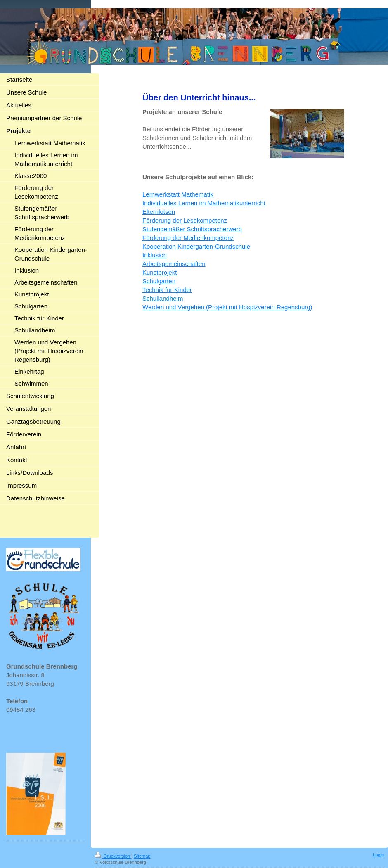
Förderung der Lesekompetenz (185, 220)
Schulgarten (159, 281)
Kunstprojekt (160, 272)
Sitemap (142, 856)
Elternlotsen (159, 212)
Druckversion (113, 856)
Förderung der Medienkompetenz (188, 238)
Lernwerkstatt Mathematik (178, 194)
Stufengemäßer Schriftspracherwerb (192, 229)
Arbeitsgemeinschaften (174, 264)
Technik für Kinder (167, 290)
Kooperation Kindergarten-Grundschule (196, 246)
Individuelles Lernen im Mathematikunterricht (204, 203)
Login (378, 855)
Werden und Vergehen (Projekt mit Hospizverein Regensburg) (227, 307)
